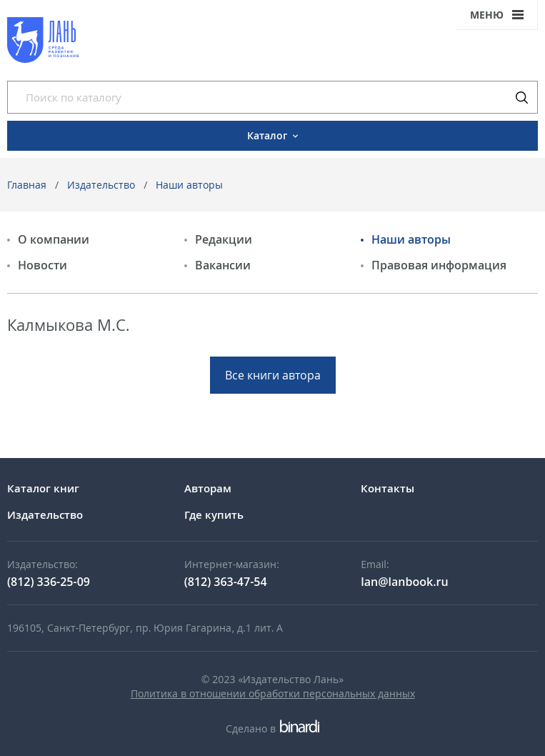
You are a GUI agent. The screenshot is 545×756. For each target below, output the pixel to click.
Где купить (214, 514)
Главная (27, 185)
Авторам (208, 488)
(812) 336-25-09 (49, 582)
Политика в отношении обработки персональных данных (273, 693)
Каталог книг (43, 488)
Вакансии (223, 265)
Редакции (224, 239)
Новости (42, 265)
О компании (54, 239)
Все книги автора (273, 375)
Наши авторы (189, 185)
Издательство (101, 185)
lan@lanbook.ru (404, 582)
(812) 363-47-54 (226, 582)
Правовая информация (439, 265)
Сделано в (272, 728)
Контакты (387, 488)
